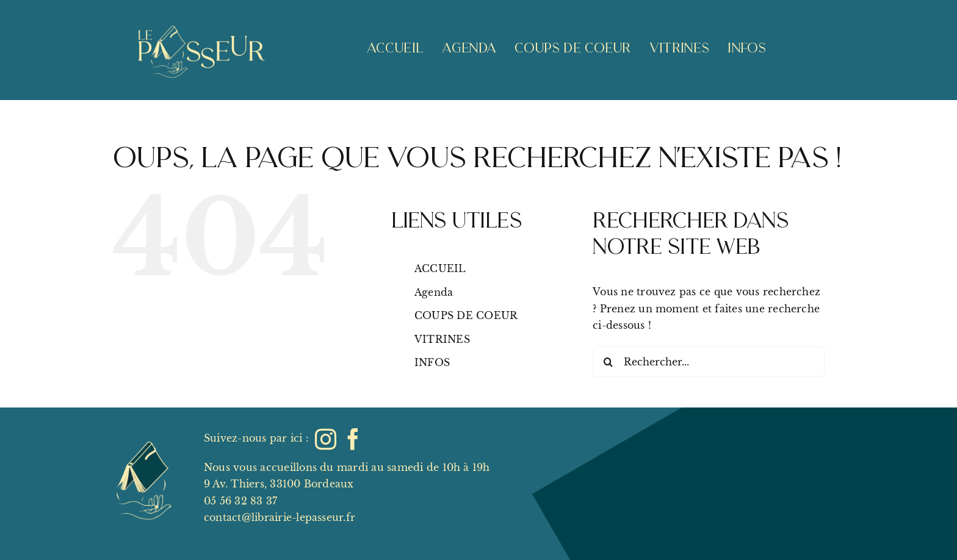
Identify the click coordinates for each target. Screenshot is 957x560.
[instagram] (326, 439)
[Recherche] (608, 362)
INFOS (432, 362)
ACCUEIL (440, 268)
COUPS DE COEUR (466, 315)
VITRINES (442, 339)
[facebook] (353, 439)
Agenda (434, 292)
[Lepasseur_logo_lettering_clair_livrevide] (200, 11)
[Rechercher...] (709, 362)
